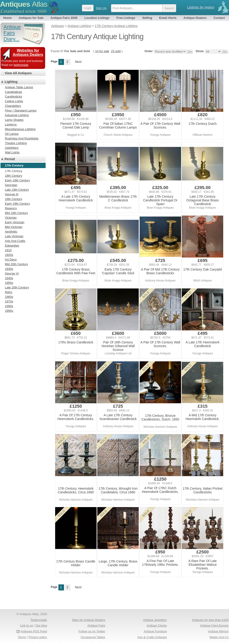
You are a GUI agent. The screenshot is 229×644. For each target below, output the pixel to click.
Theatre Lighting (16, 143)
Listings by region (201, 7)
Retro (9, 292)
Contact (219, 18)
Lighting (11, 82)
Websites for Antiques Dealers (28, 53)
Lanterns (11, 124)
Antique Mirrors (218, 631)
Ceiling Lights (14, 101)
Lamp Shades (14, 120)
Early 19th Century (17, 204)
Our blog (41, 625)
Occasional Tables (93, 637)
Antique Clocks (157, 625)
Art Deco (11, 259)
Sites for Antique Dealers (89, 620)
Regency (11, 208)
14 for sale (102, 51)
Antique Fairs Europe (214, 625)
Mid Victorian (14, 227)
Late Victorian (14, 236)
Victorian (11, 218)
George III (12, 194)
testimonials (21, 65)
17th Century (13, 171)
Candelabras (13, 92)
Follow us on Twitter (92, 631)
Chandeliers (13, 106)
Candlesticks (13, 97)
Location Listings (97, 18)
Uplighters (12, 148)
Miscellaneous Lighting (20, 129)
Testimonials (39, 620)
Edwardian (12, 246)
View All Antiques (18, 73)
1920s (9, 255)
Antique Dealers (195, 18)
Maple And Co (219, 637)
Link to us (27, 625)
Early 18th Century (17, 180)
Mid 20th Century (16, 264)
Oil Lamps (12, 134)
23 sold (116, 51)
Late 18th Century (17, 190)
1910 (8, 250)
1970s (9, 301)
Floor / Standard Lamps (21, 110)
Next (78, 62)
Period (10, 159)
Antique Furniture (155, 631)
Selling (147, 18)
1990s (9, 311)
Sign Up (101, 8)
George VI (12, 273)
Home (7, 18)
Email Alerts (168, 18)
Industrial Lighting (17, 115)
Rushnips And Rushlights (22, 138)
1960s (9, 297)
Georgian (11, 185)
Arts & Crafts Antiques (152, 637)
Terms (22, 637)
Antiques (24, 4)
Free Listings (126, 18)
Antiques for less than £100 (210, 620)
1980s (9, 306)
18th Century (13, 176)
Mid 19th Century (16, 213)
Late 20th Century (17, 287)
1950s (9, 283)
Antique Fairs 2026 (64, 18)
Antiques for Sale (31, 18)
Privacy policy (38, 637)
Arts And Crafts (15, 241)
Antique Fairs (96, 625)
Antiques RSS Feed (34, 631)
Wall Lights (12, 152)
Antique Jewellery (155, 620)
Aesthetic (11, 232)
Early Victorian (15, 222)
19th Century (13, 199)
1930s (9, 269)
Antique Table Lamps (19, 87)
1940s (9, 278)
